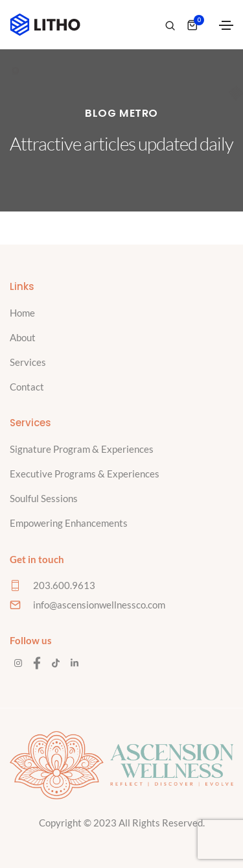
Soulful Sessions (44, 498)
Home (22, 313)
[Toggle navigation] (226, 25)
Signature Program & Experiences (82, 449)
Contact (27, 387)
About (23, 337)
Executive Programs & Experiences (85, 474)
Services (28, 362)
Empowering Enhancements (69, 523)
